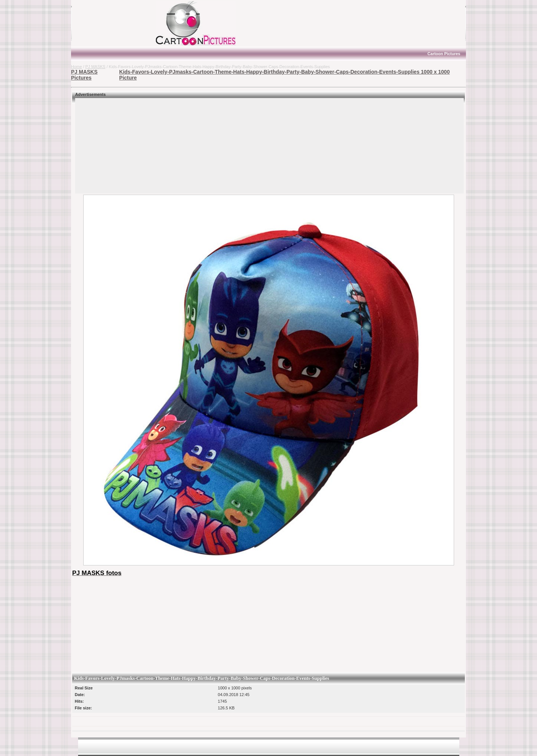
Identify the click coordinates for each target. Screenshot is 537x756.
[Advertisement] (117, 23)
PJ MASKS (95, 67)
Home (76, 67)
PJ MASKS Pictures (84, 75)
